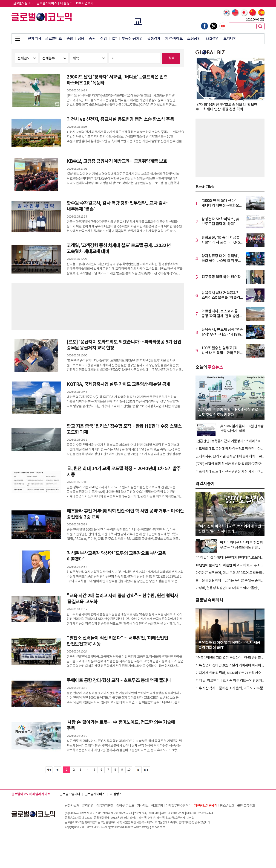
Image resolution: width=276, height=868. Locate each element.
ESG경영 (212, 39)
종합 (70, 39)
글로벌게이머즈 (47, 3)
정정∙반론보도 (125, 806)
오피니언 (230, 39)
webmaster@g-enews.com (149, 827)
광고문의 (157, 806)
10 (129, 770)
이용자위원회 (105, 806)
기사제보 (143, 806)
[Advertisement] (98, 306)
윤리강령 (88, 806)
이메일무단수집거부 (179, 806)
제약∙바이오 (174, 39)
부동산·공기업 (132, 39)
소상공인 (194, 39)
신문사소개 (72, 806)
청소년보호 (227, 806)
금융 (81, 39)
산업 (104, 39)
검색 (171, 58)
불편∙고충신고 (246, 806)
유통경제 (154, 39)
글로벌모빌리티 (23, 3)
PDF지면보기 (85, 3)
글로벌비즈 (53, 39)
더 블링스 (66, 3)
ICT (114, 39)
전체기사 (34, 39)
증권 (92, 39)
